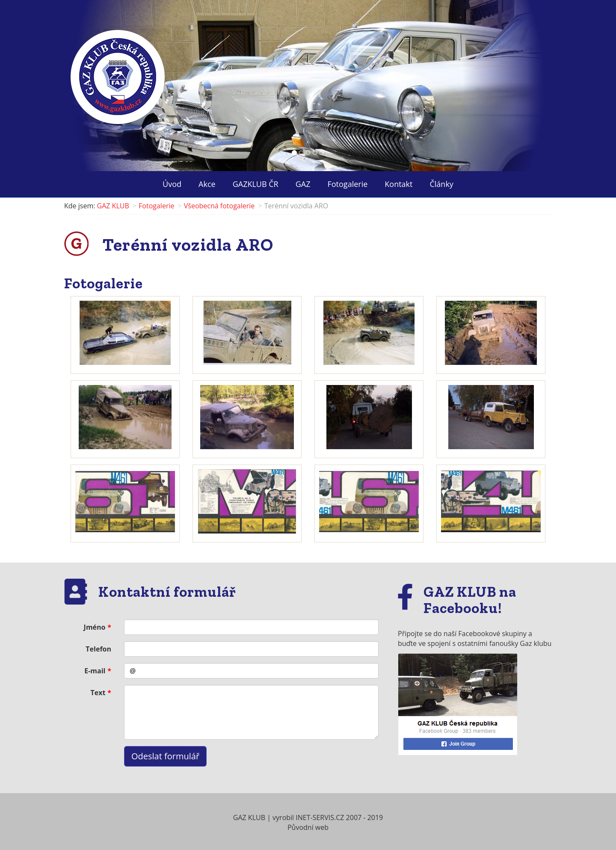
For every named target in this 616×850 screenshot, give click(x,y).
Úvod (172, 184)
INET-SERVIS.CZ (320, 817)
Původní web (308, 827)
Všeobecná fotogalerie (219, 206)
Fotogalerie (348, 184)
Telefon (98, 649)
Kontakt (398, 184)
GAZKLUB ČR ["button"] (256, 184)
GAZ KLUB (113, 206)
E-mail (95, 671)
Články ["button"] (441, 184)
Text (98, 693)
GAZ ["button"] (303, 184)
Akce (207, 184)
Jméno (95, 627)
